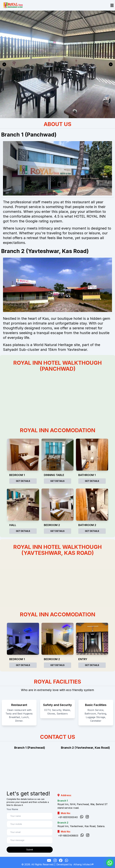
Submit (30, 850)
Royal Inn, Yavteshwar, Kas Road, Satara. (81, 826)
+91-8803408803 (68, 836)
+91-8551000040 (68, 817)
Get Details (23, 481)
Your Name (12, 809)
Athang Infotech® (83, 864)
